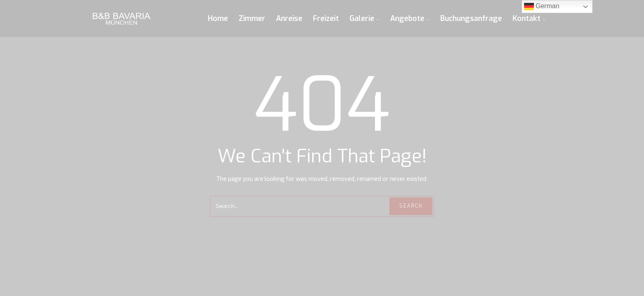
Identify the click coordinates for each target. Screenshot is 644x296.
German (542, 7)
